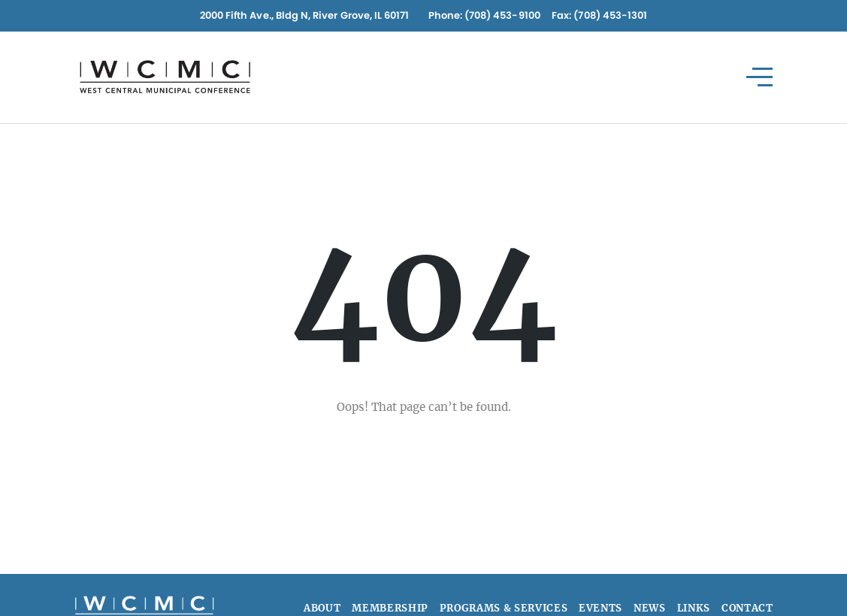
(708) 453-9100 (502, 15)
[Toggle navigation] (760, 77)
